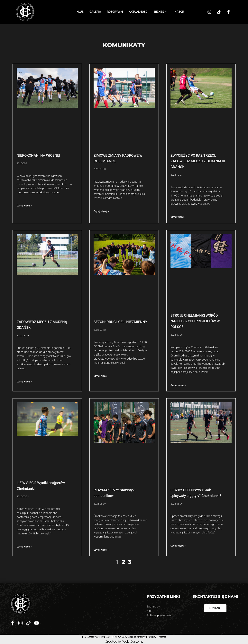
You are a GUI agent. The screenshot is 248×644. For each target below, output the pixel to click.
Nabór (179, 12)
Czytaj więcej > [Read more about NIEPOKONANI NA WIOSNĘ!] (24, 206)
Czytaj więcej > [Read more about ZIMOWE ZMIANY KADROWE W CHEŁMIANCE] (101, 211)
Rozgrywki (115, 12)
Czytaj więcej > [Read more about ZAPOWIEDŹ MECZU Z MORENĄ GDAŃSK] (24, 382)
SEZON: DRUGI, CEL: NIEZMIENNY (121, 322)
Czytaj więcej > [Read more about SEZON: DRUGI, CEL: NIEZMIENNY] (101, 376)
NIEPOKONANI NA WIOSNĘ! (38, 155)
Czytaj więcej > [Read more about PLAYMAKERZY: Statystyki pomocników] (101, 550)
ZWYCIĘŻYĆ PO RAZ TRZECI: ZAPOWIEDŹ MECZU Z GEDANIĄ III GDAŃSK (198, 161)
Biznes (161, 12)
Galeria (95, 12)
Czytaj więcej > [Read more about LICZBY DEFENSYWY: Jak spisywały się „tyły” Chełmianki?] (178, 546)
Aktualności (139, 12)
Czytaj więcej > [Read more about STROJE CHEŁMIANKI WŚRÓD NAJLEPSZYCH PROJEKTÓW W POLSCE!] (178, 385)
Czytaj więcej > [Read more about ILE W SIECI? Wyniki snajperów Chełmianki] (24, 547)
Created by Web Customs (124, 642)
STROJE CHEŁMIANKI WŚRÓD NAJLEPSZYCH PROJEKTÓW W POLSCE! (195, 321)
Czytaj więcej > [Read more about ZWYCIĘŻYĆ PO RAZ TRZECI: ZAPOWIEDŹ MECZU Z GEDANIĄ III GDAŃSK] (178, 217)
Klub (80, 12)
